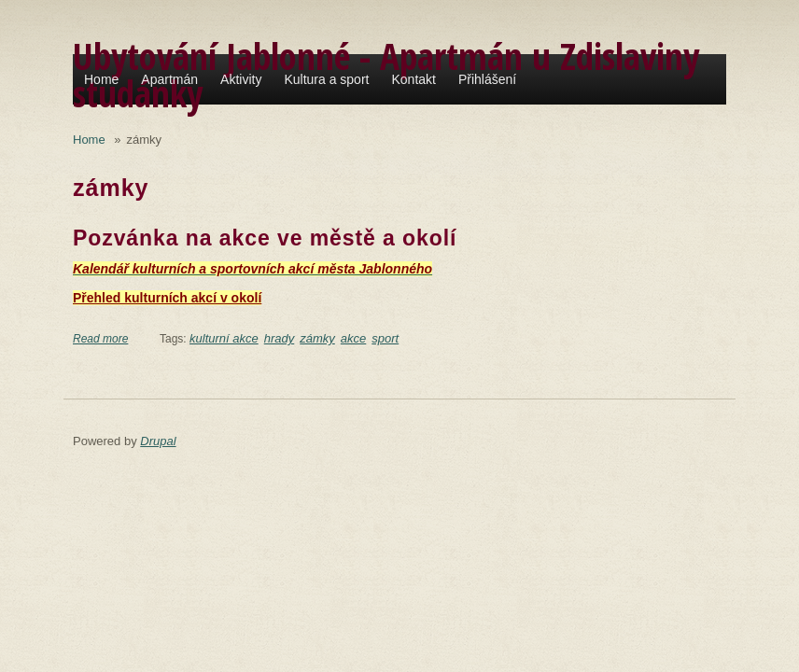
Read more (100, 339)
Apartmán (169, 79)
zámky (317, 338)
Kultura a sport (326, 79)
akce (353, 338)
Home (101, 79)
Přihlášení (487, 79)
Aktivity (241, 79)
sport (385, 338)
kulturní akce (224, 338)
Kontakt (413, 79)
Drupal (158, 441)
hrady (280, 338)
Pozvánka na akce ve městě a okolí (265, 238)
